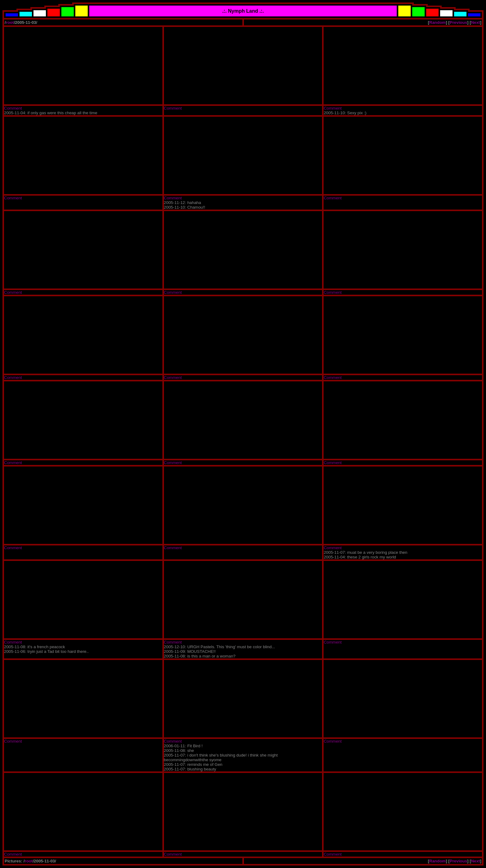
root (10, 22)
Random (437, 22)
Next (476, 22)
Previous (458, 22)
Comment (13, 108)
